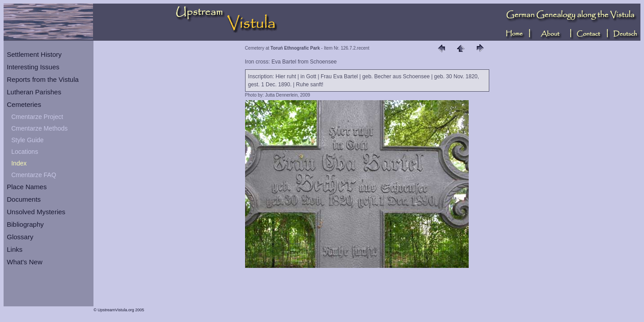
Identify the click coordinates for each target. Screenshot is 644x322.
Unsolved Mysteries (36, 212)
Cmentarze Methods (39, 128)
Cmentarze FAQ (34, 175)
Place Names (27, 187)
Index (19, 163)
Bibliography (25, 224)
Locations (25, 152)
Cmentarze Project (37, 117)
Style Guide (27, 140)
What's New (25, 262)
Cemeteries (24, 104)
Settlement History (34, 54)
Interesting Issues (33, 67)
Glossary (20, 237)
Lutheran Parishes (34, 92)
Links (15, 249)
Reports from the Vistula (43, 79)
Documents (24, 199)
